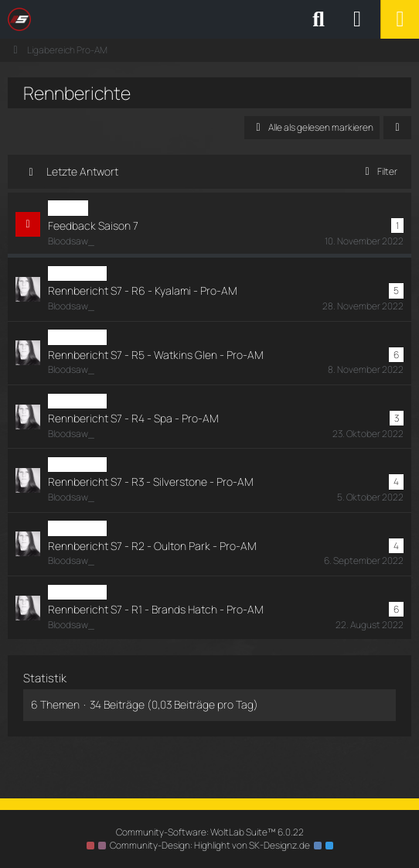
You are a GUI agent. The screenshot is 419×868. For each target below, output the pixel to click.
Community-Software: (210, 832)
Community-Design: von (210, 845)
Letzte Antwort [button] (82, 171)
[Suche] (319, 19)
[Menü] (400, 19)
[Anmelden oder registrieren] (357, 19)
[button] (397, 128)
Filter (378, 171)
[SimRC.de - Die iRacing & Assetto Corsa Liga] (143, 19)
